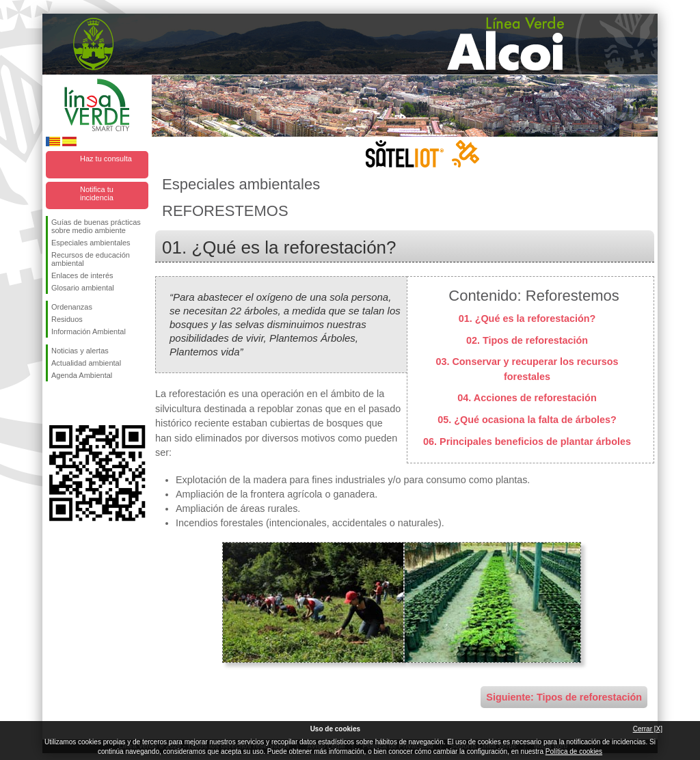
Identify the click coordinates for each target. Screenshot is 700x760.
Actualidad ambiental (86, 363)
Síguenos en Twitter (77, 403)
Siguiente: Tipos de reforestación (564, 697)
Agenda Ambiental (82, 375)
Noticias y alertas (80, 351)
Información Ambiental (89, 331)
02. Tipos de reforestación (527, 340)
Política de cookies (574, 751)
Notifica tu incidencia (97, 193)
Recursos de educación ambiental (91, 259)
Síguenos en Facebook (54, 403)
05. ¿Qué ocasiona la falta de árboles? (527, 420)
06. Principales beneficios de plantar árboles (527, 442)
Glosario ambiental (83, 288)
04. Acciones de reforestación (527, 398)
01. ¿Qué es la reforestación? (527, 318)
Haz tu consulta (106, 159)
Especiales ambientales (91, 243)
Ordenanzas (72, 307)
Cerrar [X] (648, 729)
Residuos (67, 319)
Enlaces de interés (82, 275)
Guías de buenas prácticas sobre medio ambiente (96, 226)
